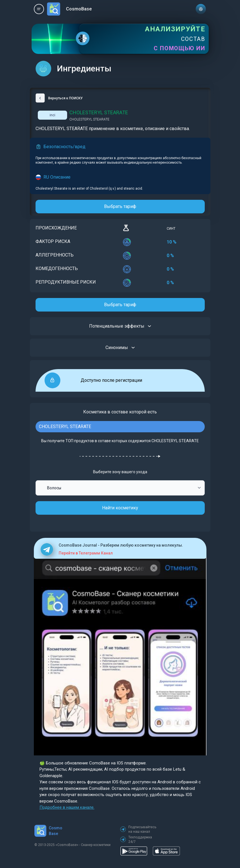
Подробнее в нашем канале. (67, 807)
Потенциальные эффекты (120, 326)
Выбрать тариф (120, 206)
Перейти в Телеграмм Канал (86, 553)
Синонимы (120, 348)
